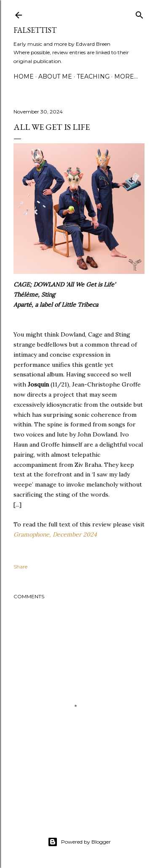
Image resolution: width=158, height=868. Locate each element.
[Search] (139, 13)
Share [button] (20, 567)
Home (24, 76)
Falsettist (35, 30)
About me (55, 76)
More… (126, 76)
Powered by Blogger (79, 842)
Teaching (93, 76)
